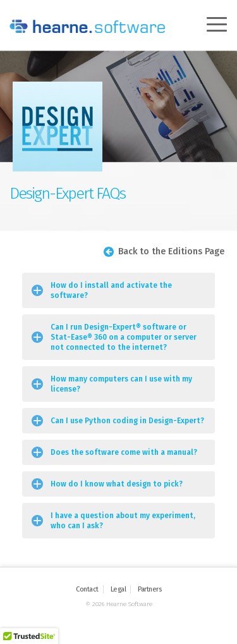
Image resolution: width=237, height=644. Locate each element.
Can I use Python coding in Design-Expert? (127, 421)
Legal (118, 589)
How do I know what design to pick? (117, 484)
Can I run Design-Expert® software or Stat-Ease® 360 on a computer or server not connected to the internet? (124, 337)
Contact (87, 589)
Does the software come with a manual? (124, 452)
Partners (149, 589)
